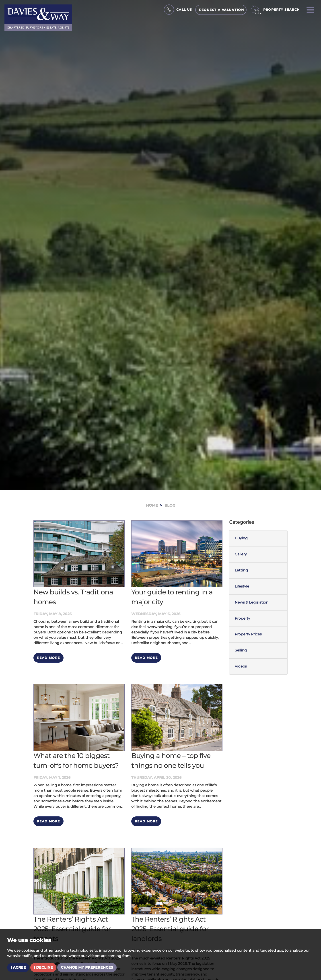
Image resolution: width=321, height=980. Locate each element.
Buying (241, 538)
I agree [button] (18, 967)
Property (242, 618)
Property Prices (248, 634)
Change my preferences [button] (87, 967)
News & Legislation (252, 602)
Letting (241, 570)
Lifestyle (242, 586)
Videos (241, 666)
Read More (48, 658)
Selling (241, 650)
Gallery (241, 554)
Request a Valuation (222, 10)
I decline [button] (43, 967)
